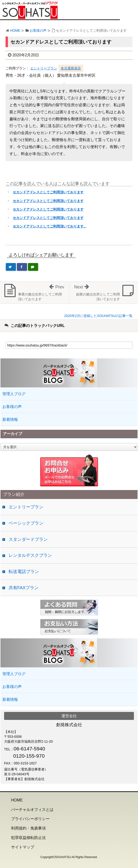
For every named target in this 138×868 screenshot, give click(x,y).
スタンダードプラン (28, 539)
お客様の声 (38, 30)
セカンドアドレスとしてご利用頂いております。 (50, 226)
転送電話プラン (24, 572)
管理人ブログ (14, 394)
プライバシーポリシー (30, 819)
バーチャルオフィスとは (32, 810)
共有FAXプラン (24, 588)
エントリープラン (44, 68)
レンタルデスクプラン (30, 555)
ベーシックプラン (26, 523)
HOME (15, 30)
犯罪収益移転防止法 (28, 838)
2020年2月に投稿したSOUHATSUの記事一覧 (98, 316)
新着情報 (10, 419)
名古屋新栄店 (71, 68)
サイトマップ (23, 847)
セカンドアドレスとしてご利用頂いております (48, 192)
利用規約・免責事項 (28, 828)
